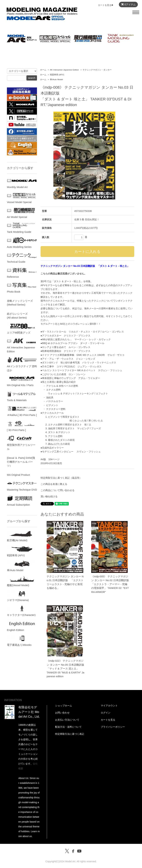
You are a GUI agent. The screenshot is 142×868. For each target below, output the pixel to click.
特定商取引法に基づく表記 (70, 734)
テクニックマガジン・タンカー (97, 70)
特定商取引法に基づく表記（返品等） (61, 478)
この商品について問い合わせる (58, 490)
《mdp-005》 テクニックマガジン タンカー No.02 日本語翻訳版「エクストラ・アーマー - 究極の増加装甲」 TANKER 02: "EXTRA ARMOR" (110, 584)
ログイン (106, 713)
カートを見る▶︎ (106, 5)
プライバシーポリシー (113, 727)
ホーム (43, 70)
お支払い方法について (67, 720)
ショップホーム (64, 706)
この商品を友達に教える (54, 484)
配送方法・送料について (68, 727)
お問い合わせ (62, 713)
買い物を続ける (49, 496)
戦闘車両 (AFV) (57, 75)
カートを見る (108, 720)
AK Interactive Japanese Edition (64, 70)
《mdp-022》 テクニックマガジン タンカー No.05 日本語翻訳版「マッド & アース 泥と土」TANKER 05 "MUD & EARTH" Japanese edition (65, 668)
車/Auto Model (56, 79)
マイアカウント (109, 706)
